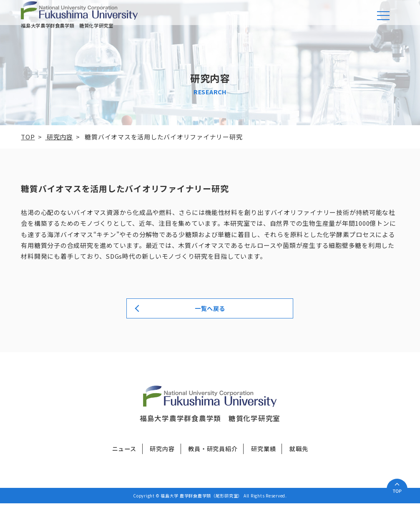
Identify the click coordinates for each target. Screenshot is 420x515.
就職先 (299, 460)
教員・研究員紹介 (213, 460)
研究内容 (162, 460)
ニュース (124, 460)
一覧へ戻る (210, 318)
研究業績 (263, 460)
